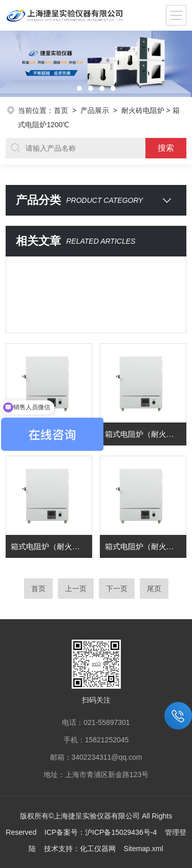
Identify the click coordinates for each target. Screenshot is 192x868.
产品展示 (95, 110)
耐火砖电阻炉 (143, 110)
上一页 (76, 589)
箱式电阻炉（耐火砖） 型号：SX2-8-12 (51, 546)
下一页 (117, 589)
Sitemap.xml (144, 849)
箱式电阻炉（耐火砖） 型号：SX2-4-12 (146, 434)
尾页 (154, 589)
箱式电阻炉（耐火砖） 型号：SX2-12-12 (146, 546)
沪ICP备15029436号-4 (121, 832)
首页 (61, 110)
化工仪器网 (98, 849)
